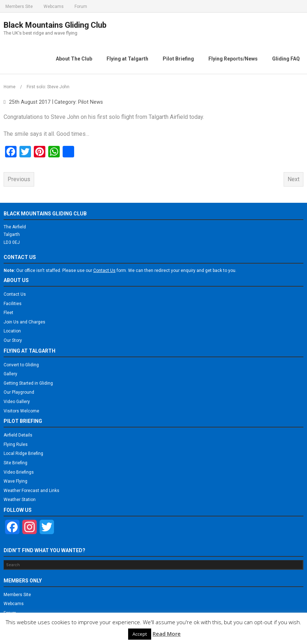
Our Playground (19, 392)
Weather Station (20, 499)
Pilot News (91, 101)
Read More (167, 634)
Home (10, 86)
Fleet (8, 312)
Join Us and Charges (24, 321)
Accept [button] (140, 634)
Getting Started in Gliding (28, 383)
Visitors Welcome (21, 410)
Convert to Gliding (21, 364)
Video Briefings (19, 471)
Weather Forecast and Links (31, 490)
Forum (81, 6)
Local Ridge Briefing (23, 453)
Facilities (13, 303)
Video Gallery (17, 401)
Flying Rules (16, 444)
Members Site (19, 6)
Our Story (13, 340)
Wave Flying (15, 480)
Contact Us (15, 294)
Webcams (54, 6)
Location (12, 330)
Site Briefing (15, 462)
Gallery (10, 373)
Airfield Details (18, 434)
